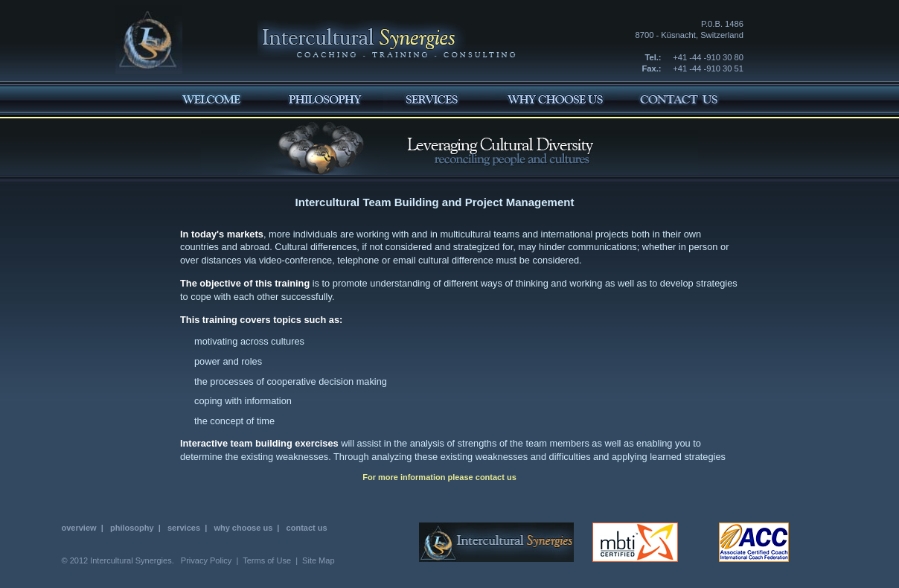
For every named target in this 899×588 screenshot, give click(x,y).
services (184, 528)
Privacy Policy (206, 560)
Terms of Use (267, 560)
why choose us (243, 528)
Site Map (318, 560)
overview (79, 528)
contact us (496, 477)
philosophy (132, 528)
